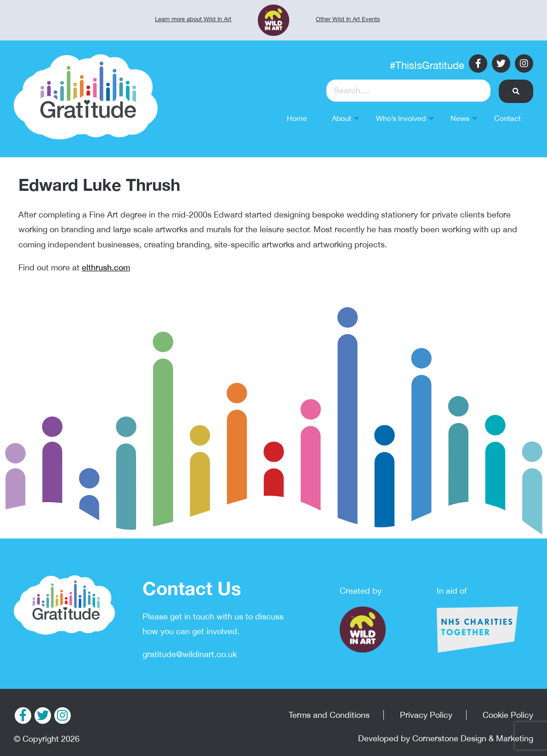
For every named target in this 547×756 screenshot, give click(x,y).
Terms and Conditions (329, 715)
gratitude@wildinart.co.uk (190, 654)
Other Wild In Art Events (348, 19)
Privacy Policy (426, 715)
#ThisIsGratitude (427, 65)
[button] (516, 91)
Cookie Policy (508, 715)
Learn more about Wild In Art (193, 19)
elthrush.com (106, 267)
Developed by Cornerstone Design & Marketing (446, 738)
